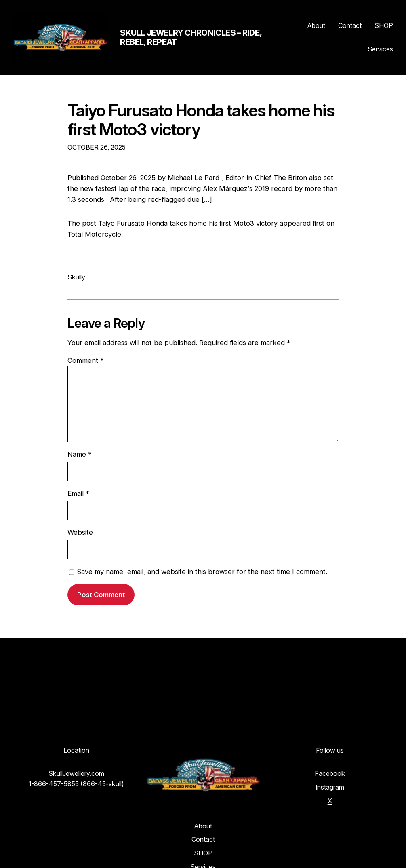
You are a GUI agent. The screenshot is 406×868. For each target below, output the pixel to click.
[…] (207, 199)
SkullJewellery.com (76, 773)
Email (78, 493)
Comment (86, 360)
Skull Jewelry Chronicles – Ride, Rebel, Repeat (191, 37)
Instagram (330, 787)
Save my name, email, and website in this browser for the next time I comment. (202, 572)
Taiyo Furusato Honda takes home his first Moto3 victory (201, 120)
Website (80, 532)
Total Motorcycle (94, 234)
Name (80, 454)
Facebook (330, 773)
